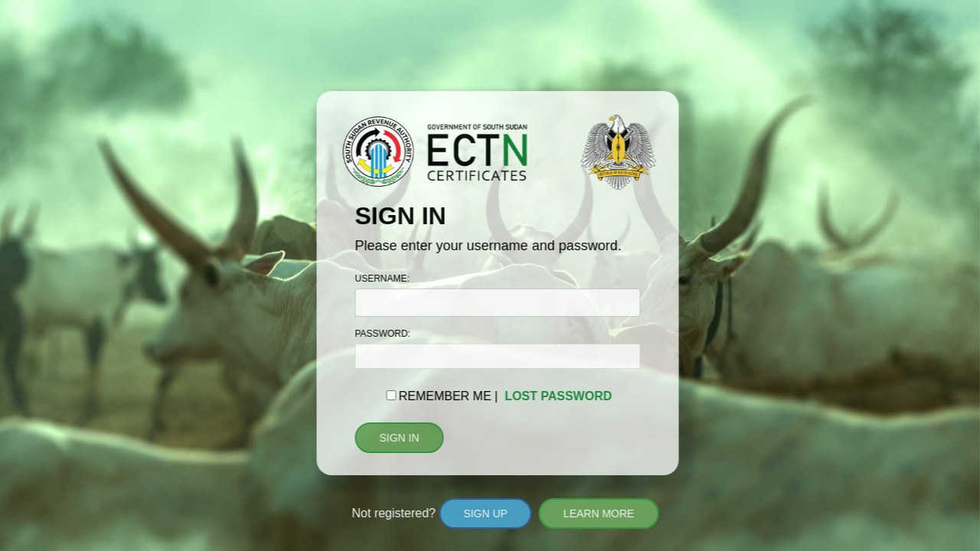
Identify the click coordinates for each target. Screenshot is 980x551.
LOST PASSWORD (558, 396)
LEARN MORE (599, 514)
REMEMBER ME (445, 396)
